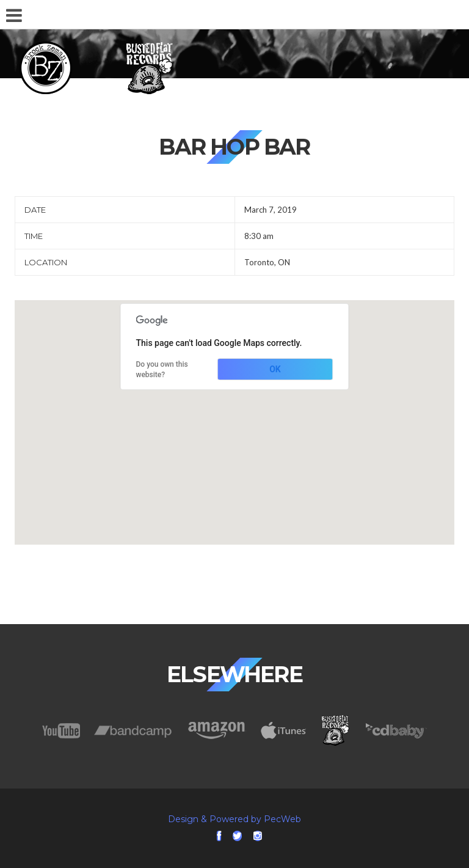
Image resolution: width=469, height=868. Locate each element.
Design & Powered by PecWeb (234, 819)
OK (275, 369)
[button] (234, 411)
